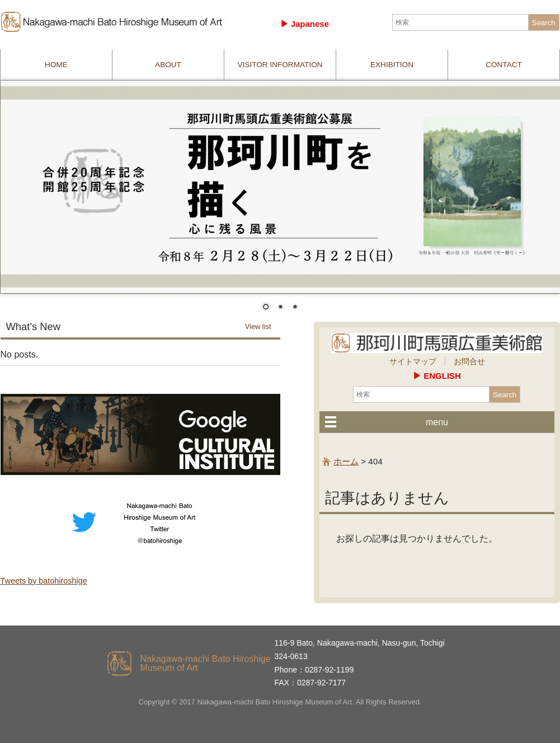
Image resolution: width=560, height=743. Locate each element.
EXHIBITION (392, 65)
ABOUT (168, 65)
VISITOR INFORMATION (280, 65)
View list (258, 326)
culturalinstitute (140, 434)
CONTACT (504, 65)
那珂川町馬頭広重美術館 (112, 22)
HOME (56, 65)
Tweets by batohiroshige (44, 581)
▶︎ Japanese (305, 24)
